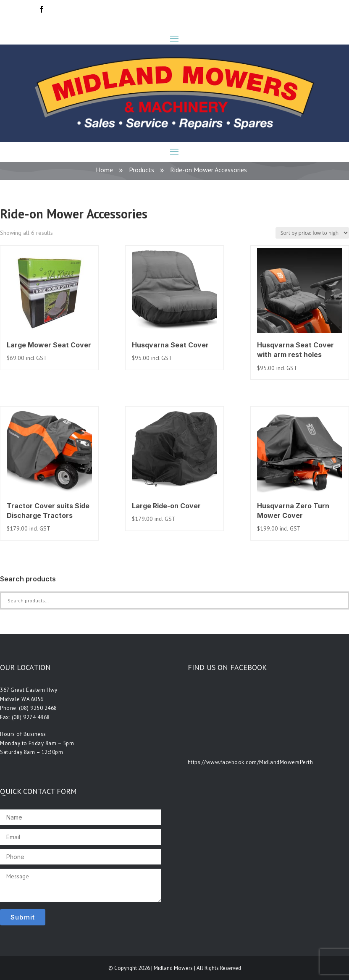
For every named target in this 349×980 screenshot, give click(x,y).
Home (104, 170)
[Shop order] (312, 233)
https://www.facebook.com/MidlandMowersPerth (251, 762)
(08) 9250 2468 (38, 708)
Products (142, 170)
